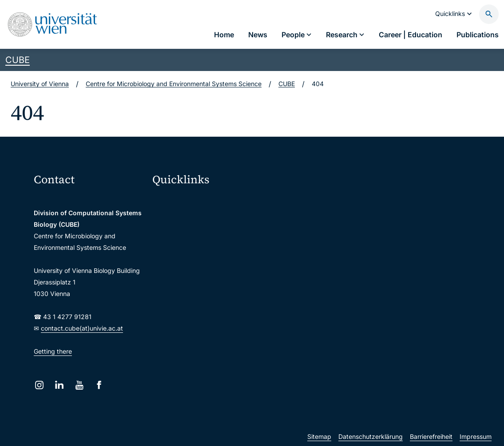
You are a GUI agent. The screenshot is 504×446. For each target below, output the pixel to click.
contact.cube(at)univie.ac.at (82, 328)
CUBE (18, 60)
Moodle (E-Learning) (188, 201)
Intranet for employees (191, 276)
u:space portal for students (197, 239)
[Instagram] (39, 385)
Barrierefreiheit (431, 436)
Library (168, 294)
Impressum (476, 436)
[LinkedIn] (59, 385)
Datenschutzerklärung (371, 436)
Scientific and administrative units (207, 313)
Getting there (53, 351)
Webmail (171, 220)
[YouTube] (79, 385)
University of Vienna (40, 84)
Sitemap (319, 436)
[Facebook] (99, 385)
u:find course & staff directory (201, 257)
